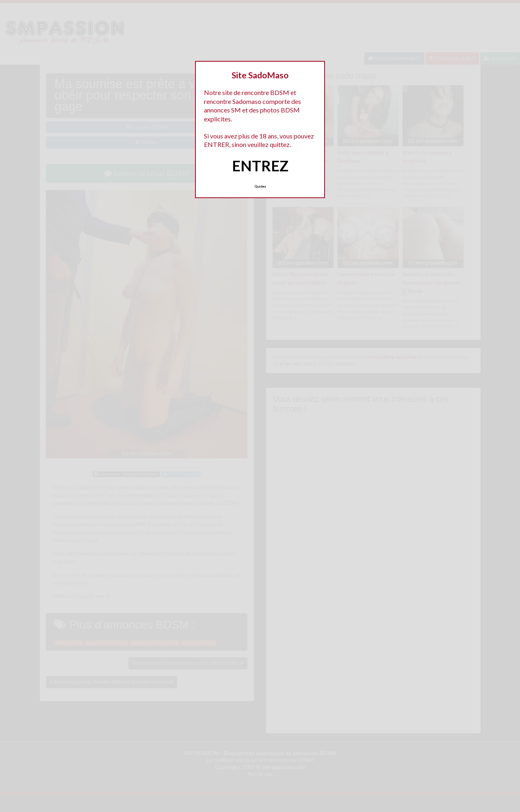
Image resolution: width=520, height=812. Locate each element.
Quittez (260, 186)
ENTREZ (260, 166)
